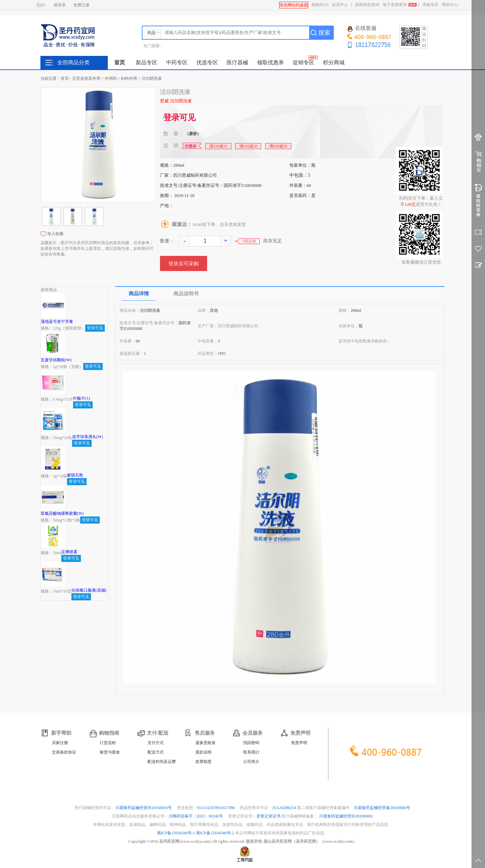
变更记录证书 (268, 816)
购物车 (320, 5)
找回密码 (251, 743)
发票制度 (203, 762)
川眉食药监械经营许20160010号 (144, 808)
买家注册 (60, 743)
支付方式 (156, 743)
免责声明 (299, 743)
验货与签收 (110, 752)
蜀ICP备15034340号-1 (176, 833)
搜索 (324, 33)
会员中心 (340, 5)
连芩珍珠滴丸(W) (87, 437)
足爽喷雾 (69, 552)
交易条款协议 (64, 752)
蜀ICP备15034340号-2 (215, 833)
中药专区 (177, 62)
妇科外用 (129, 78)
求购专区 (430, 5)
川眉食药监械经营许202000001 (346, 816)
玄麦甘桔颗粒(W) (56, 360)
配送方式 (156, 752)
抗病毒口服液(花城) (89, 590)
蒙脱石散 (75, 475)
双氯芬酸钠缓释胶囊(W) (62, 513)
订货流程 (108, 743)
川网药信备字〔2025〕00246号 (196, 816)
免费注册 (82, 5)
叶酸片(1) (82, 398)
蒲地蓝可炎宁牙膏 (57, 322)
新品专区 (147, 62)
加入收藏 (55, 234)
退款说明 (203, 752)
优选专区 (207, 62)
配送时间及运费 (162, 762)
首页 (120, 62)
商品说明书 (186, 294)
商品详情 (139, 294)
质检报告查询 (367, 5)
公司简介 (251, 762)
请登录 (60, 5)
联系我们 (251, 752)
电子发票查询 (395, 5)
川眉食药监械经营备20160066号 (382, 808)
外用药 (111, 78)
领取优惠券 (270, 62)
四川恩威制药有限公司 (195, 175)
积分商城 (334, 62)
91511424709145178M (216, 808)
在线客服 (362, 29)
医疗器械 (237, 62)
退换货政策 (205, 743)
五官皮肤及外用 (86, 78)
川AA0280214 (285, 808)
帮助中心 (450, 5)
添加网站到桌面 (294, 5)
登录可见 (180, 118)
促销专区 (303, 62)
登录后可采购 (184, 264)
